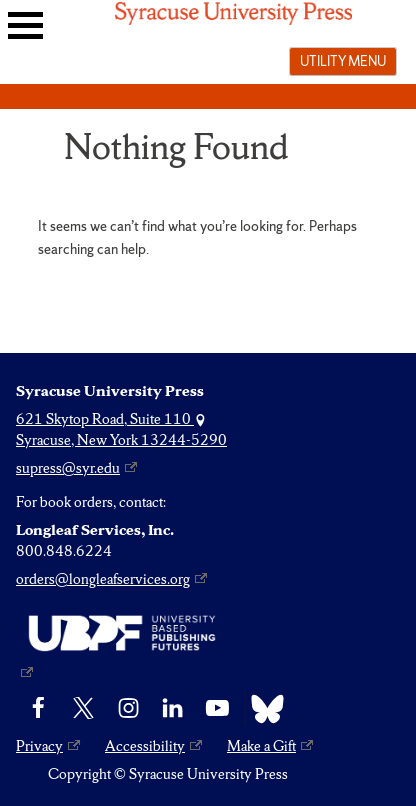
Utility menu (343, 61)
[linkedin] (172, 709)
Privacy (39, 746)
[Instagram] (128, 709)
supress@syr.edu (68, 468)
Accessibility (145, 746)
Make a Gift (261, 746)
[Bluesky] (262, 709)
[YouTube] (217, 709)
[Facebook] (38, 709)
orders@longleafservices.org (103, 579)
